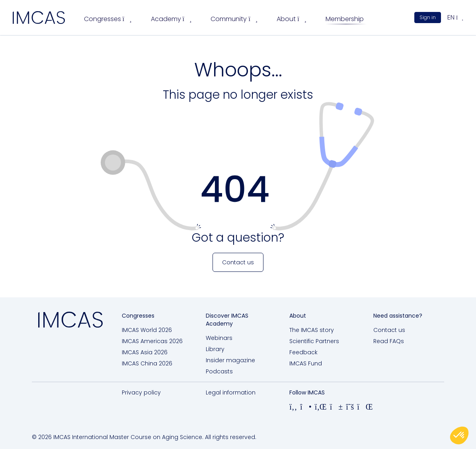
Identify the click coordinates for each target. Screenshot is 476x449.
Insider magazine (230, 360)
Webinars (219, 338)
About (292, 19)
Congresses (108, 19)
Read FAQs (389, 341)
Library (215, 349)
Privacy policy (141, 392)
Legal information (231, 392)
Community (234, 19)
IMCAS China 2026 (147, 363)
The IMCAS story (312, 330)
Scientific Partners (314, 341)
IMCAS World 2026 (147, 330)
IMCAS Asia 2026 (145, 352)
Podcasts (219, 371)
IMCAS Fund (306, 363)
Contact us (389, 330)
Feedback (303, 352)
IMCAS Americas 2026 (152, 341)
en (455, 17)
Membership (345, 19)
